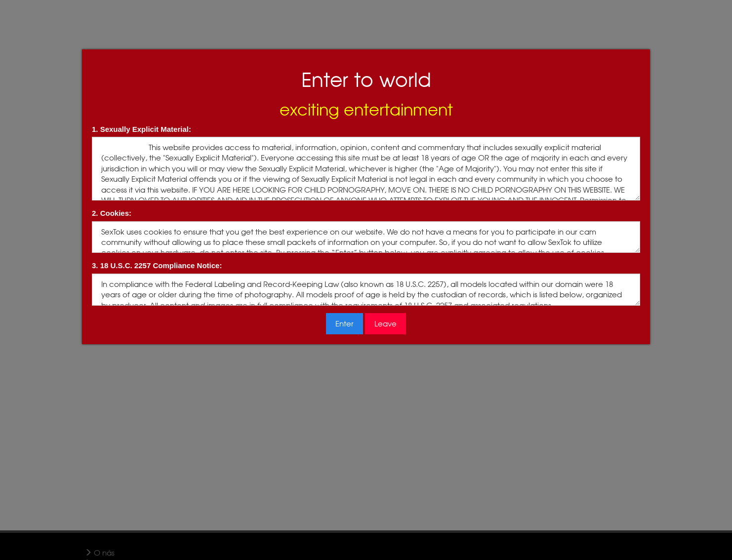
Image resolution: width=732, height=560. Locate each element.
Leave (386, 324)
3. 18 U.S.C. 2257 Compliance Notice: (157, 265)
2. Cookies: (112, 213)
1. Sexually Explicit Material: (142, 129)
